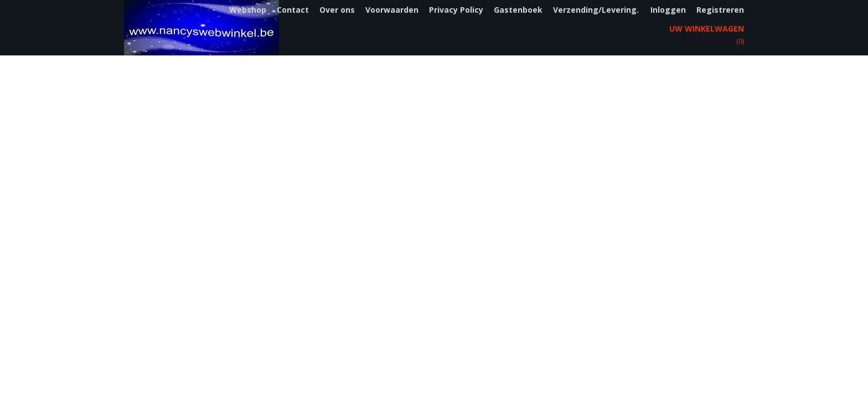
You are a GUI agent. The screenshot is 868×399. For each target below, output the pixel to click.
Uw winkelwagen (707, 29)
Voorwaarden (392, 10)
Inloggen (668, 10)
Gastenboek (518, 10)
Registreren (720, 10)
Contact (293, 10)
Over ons (337, 10)
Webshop (248, 10)
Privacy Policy (456, 10)
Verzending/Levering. (596, 10)
